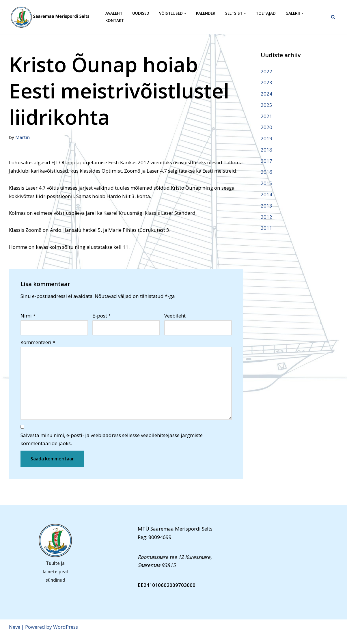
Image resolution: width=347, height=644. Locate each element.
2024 (266, 94)
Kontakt (115, 21)
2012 (266, 217)
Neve (15, 636)
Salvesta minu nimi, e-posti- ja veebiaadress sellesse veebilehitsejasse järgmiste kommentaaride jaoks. (112, 448)
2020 (266, 127)
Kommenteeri (38, 351)
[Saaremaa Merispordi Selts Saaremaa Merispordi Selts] (52, 17)
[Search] (333, 17)
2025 (266, 105)
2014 (266, 195)
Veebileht (175, 325)
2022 (266, 71)
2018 (266, 150)
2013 (266, 206)
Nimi (28, 325)
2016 (266, 172)
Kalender (206, 13)
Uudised (141, 13)
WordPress (66, 636)
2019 (266, 139)
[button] (185, 13)
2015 (266, 184)
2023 (266, 82)
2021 (266, 116)
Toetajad (266, 13)
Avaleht (114, 13)
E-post (102, 325)
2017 (266, 161)
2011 (266, 228)
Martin (23, 137)
